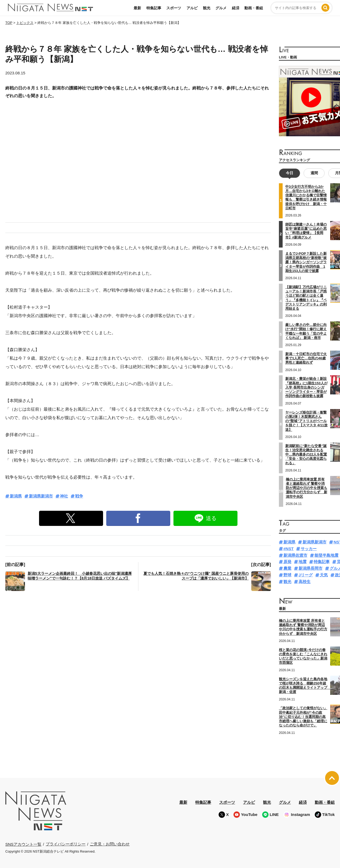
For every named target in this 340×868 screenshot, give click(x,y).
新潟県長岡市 (311, 568)
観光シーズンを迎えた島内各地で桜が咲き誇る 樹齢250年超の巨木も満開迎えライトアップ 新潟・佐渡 (305, 685)
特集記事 (154, 8)
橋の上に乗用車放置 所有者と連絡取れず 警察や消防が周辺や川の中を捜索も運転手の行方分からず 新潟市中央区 (307, 488)
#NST (288, 549)
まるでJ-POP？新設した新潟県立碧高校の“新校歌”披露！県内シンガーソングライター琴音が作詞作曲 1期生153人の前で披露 (306, 262)
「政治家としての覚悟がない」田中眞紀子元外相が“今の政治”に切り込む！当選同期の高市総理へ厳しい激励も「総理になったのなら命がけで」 (303, 717)
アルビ (192, 8)
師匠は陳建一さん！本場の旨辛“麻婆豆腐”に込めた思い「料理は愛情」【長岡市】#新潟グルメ (306, 231)
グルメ (221, 8)
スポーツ (174, 8)
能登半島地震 (326, 555)
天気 (324, 575)
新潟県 (16, 496)
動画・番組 (254, 8)
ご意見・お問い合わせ (110, 844)
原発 (287, 562)
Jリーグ (306, 575)
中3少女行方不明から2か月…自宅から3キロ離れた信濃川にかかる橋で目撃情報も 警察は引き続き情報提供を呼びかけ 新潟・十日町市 (306, 197)
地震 (303, 562)
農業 (287, 568)
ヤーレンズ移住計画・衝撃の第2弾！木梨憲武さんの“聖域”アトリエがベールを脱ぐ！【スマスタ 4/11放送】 (306, 421)
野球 (287, 575)
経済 (236, 8)
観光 (207, 8)
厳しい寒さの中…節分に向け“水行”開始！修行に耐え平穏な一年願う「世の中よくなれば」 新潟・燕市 (306, 331)
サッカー (309, 549)
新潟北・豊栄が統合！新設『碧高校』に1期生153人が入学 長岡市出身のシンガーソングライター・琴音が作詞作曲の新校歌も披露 (306, 387)
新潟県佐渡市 (295, 555)
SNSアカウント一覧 (23, 844)
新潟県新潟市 (41, 496)
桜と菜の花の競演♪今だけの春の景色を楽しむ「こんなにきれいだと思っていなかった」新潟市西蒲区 (303, 656)
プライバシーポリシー (66, 844)
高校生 (305, 582)
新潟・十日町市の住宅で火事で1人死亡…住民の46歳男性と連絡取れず (306, 358)
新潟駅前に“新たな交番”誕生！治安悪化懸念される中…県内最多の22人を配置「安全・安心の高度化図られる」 (306, 454)
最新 (137, 8)
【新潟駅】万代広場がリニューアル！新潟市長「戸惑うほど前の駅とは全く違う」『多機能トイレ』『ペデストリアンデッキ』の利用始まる (306, 298)
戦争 (79, 496)
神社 (64, 496)
